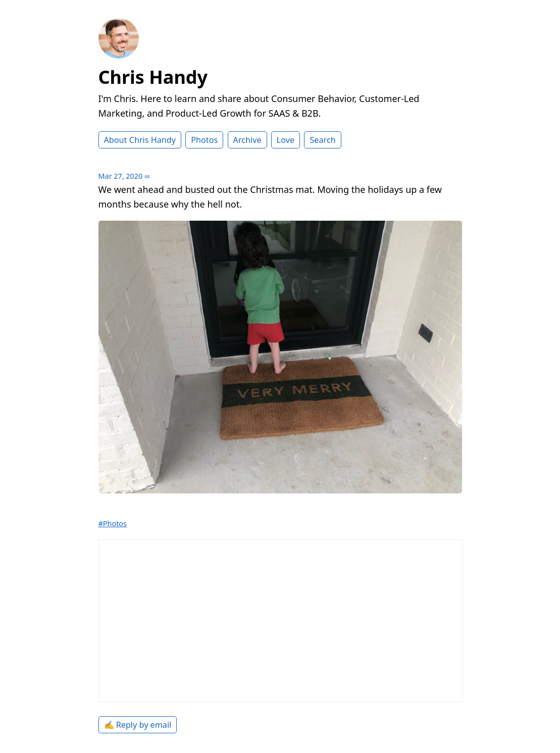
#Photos (113, 523)
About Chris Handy (140, 140)
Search (322, 140)
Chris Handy (153, 77)
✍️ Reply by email (138, 725)
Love (286, 140)
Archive (247, 140)
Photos (204, 140)
